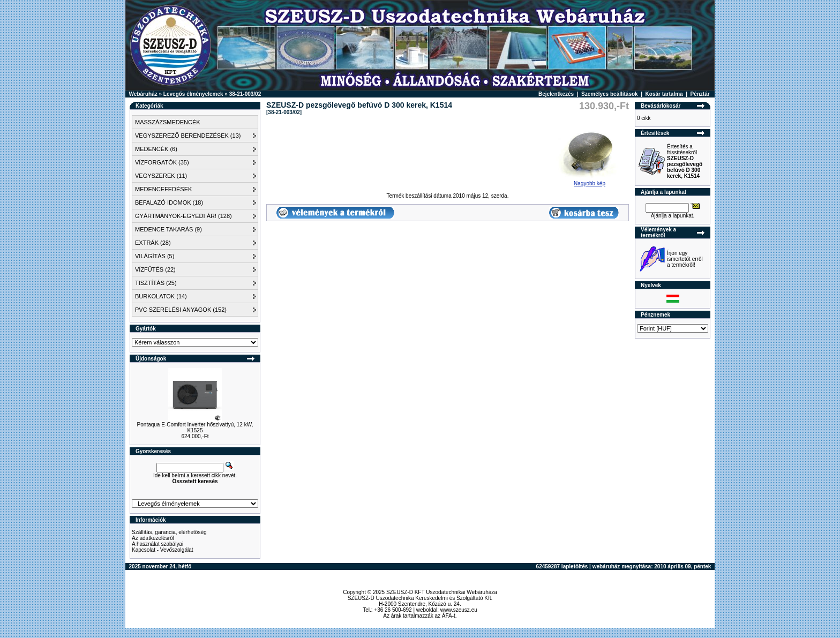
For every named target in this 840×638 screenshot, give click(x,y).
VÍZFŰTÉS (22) (155, 269)
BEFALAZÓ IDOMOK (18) (169, 202)
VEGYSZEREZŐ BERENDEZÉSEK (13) (188, 136)
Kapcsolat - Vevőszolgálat (163, 550)
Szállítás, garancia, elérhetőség (169, 532)
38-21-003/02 (245, 94)
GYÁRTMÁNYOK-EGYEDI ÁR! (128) (183, 216)
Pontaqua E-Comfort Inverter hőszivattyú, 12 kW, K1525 (195, 427)
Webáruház (143, 94)
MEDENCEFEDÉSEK (163, 189)
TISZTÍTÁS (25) (156, 283)
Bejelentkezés (556, 94)
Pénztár (700, 94)
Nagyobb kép (590, 181)
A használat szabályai (157, 544)
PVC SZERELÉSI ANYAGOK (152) (181, 310)
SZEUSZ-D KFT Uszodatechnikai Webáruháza (442, 592)
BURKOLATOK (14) (161, 296)
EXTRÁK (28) (153, 243)
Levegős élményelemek (193, 94)
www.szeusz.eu (459, 610)
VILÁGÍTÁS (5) (155, 256)
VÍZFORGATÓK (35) (162, 162)
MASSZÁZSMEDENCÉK (168, 122)
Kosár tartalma (664, 94)
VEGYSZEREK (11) (161, 176)
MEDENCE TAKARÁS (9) (168, 229)
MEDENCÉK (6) (156, 149)
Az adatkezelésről (153, 538)
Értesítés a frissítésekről (685, 161)
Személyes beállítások (610, 94)
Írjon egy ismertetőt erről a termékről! (685, 259)
